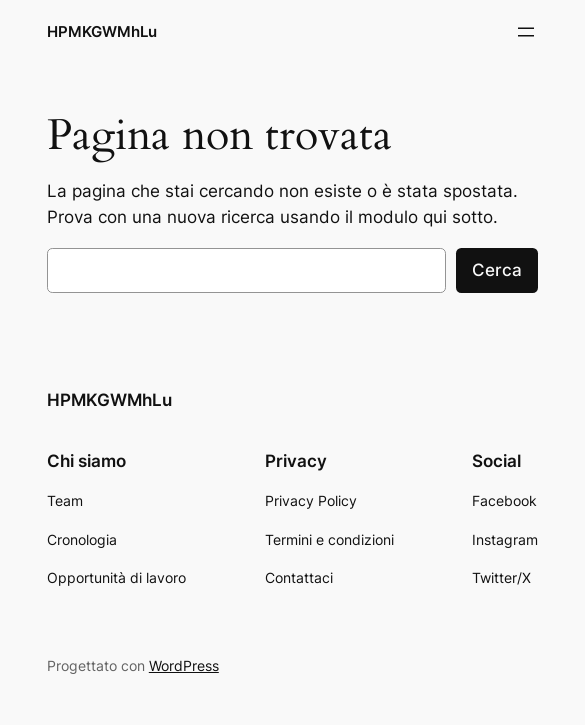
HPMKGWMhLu (102, 31)
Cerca (497, 270)
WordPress (184, 665)
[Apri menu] (526, 32)
